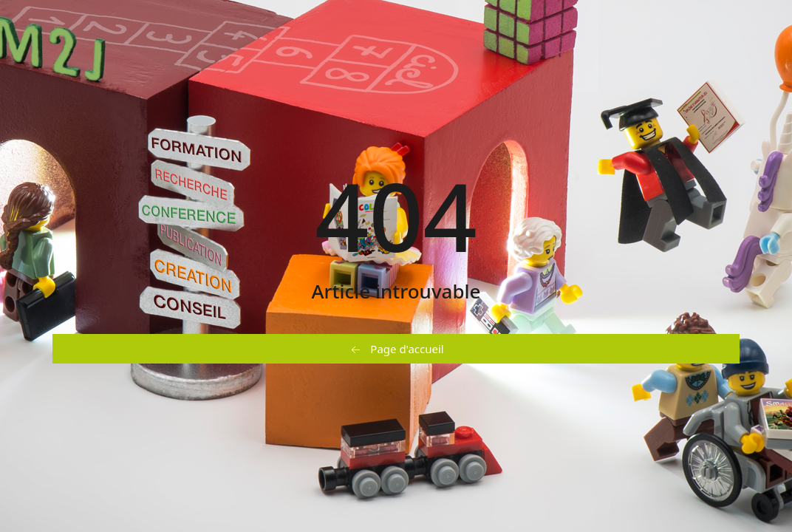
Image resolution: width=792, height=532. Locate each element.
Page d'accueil (396, 349)
